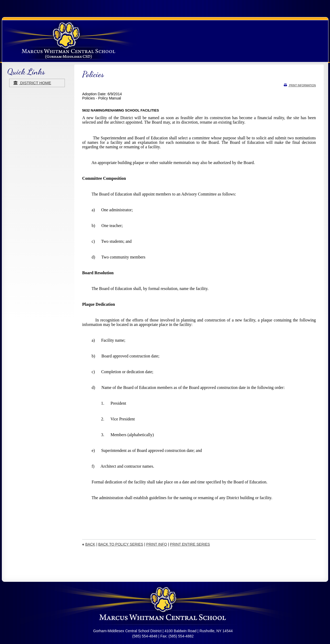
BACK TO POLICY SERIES (121, 544)
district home (32, 83)
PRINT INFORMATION (300, 85)
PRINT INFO (157, 544)
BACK (90, 544)
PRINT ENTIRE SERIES (190, 544)
